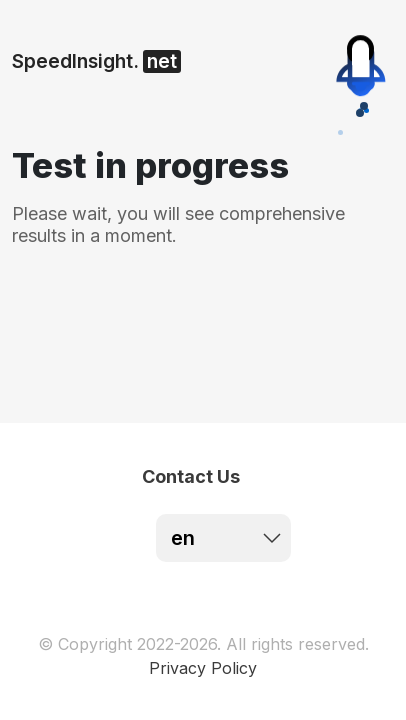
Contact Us (191, 476)
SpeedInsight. (96, 61)
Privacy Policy (203, 668)
